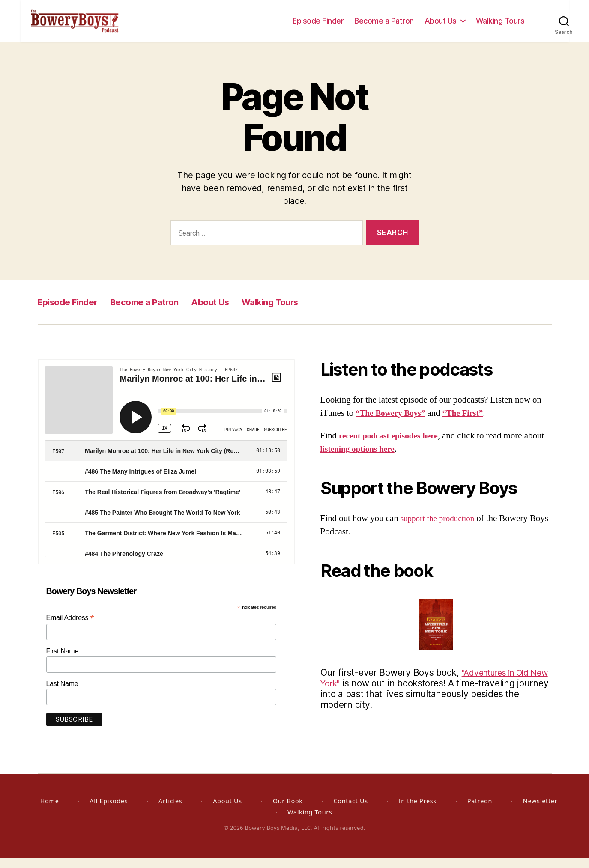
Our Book (288, 811)
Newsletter (540, 811)
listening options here (383, 459)
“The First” (472, 423)
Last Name (62, 694)
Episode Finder (318, 25)
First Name (63, 661)
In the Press (418, 811)
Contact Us (350, 811)
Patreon (480, 811)
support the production (441, 528)
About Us (441, 25)
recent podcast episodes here (393, 446)
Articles (170, 811)
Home (50, 811)
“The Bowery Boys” (394, 423)
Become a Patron (384, 25)
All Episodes (109, 811)
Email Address (70, 628)
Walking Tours (500, 25)
